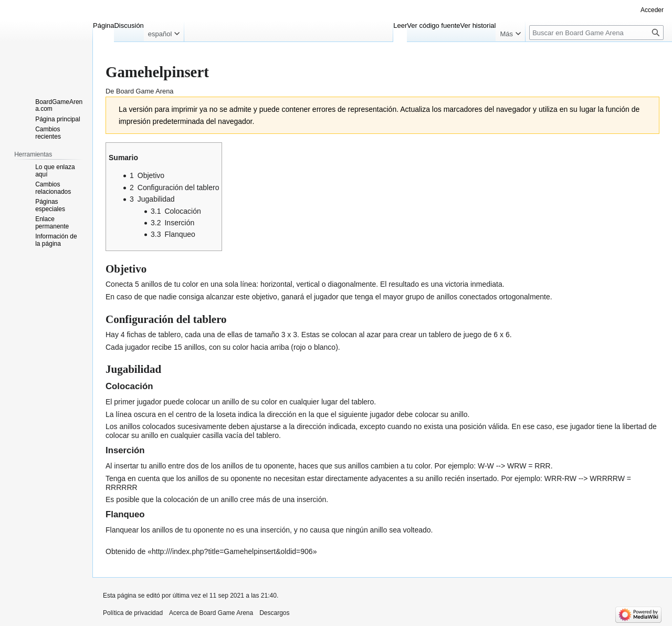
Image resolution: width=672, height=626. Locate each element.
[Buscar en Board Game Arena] (596, 33)
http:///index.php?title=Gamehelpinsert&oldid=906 (232, 551)
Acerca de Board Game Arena (211, 613)
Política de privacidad (133, 613)
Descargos (274, 613)
